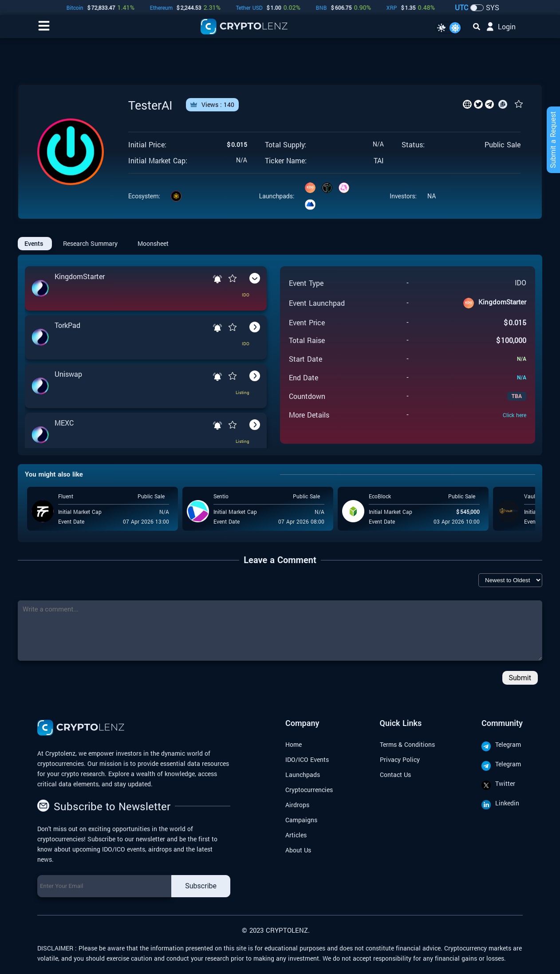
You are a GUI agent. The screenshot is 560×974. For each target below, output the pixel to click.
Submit (520, 678)
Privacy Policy (400, 759)
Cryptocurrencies (309, 790)
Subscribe (201, 886)
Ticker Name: (286, 161)
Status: (413, 145)
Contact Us (395, 775)
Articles (296, 835)
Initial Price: (147, 145)
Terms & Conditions (407, 744)
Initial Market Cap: (158, 161)
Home (294, 744)
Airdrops (297, 805)
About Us (298, 850)
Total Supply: (286, 145)
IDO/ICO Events (307, 759)
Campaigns (301, 820)
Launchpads (303, 775)
